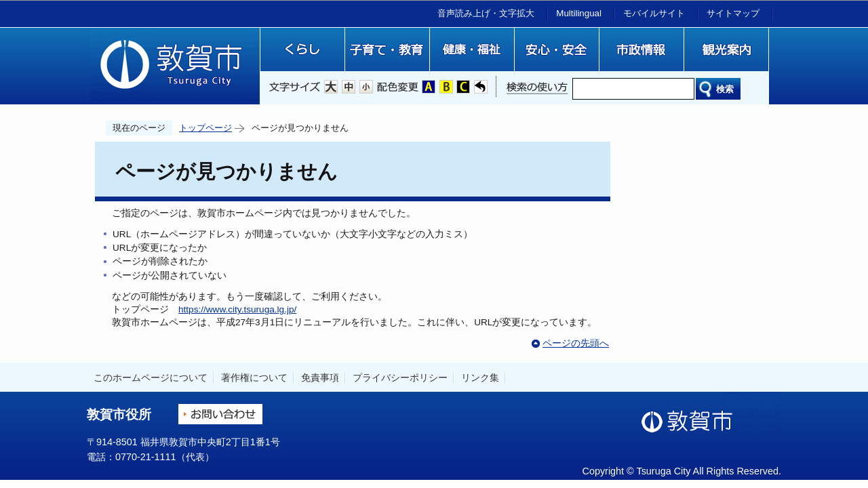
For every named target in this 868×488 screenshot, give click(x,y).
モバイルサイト (654, 13)
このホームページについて (151, 378)
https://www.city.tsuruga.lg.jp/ (237, 309)
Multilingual (579, 13)
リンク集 (480, 378)
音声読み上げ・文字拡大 (486, 13)
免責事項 (320, 378)
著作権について (254, 378)
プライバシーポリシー (400, 378)
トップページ (205, 128)
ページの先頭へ (576, 343)
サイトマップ (733, 13)
